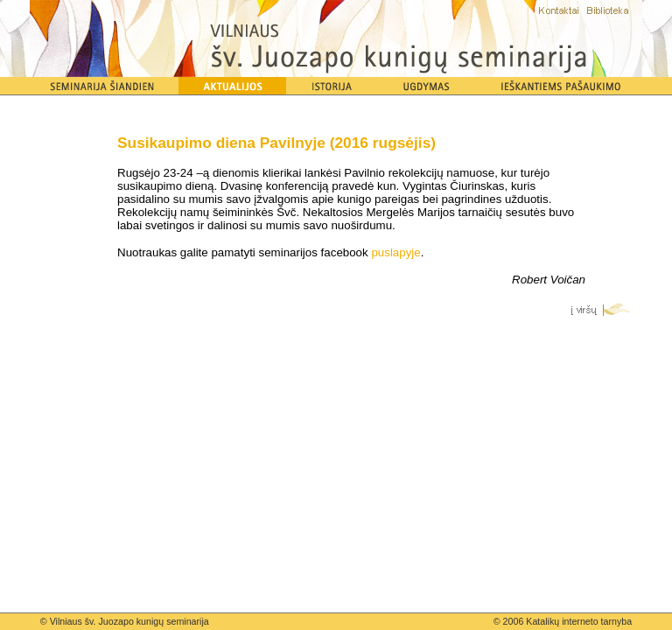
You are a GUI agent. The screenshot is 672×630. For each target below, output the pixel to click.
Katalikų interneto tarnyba (579, 621)
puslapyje (395, 252)
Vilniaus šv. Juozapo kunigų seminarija (129, 621)
